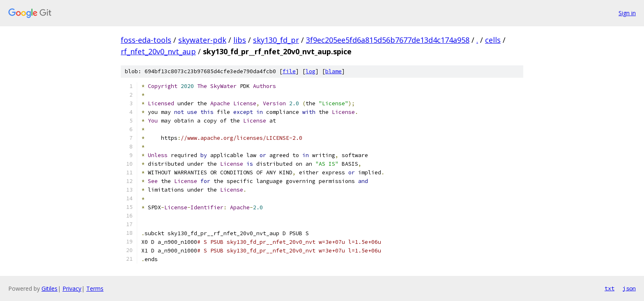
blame (333, 71)
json (629, 288)
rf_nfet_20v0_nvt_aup (158, 51)
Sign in (627, 13)
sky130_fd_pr (276, 40)
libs (240, 40)
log (310, 71)
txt (609, 288)
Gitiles (49, 288)
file (289, 71)
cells (493, 40)
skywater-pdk (202, 40)
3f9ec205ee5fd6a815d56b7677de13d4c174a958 (388, 40)
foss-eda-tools (146, 40)
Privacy (72, 288)
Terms (95, 288)
